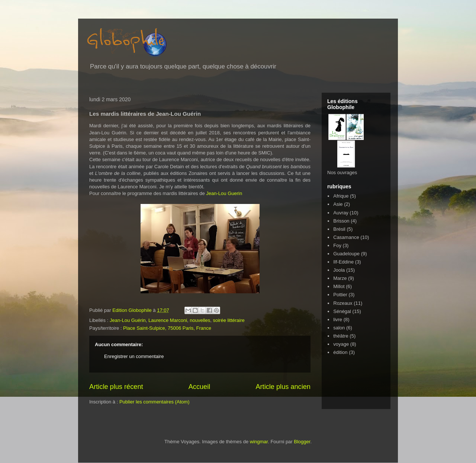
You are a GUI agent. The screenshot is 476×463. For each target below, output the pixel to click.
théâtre (341, 336)
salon (339, 328)
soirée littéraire (229, 320)
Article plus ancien (283, 387)
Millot (339, 286)
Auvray (341, 213)
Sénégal (342, 311)
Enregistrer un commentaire (134, 356)
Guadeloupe (346, 254)
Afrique (341, 196)
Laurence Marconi (168, 320)
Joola (339, 270)
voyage (341, 344)
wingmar (259, 442)
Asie (338, 204)
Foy (337, 245)
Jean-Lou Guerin (224, 193)
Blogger (302, 442)
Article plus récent (116, 387)
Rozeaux (343, 303)
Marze (340, 278)
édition (340, 352)
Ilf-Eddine (343, 262)
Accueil (200, 387)
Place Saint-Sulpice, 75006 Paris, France (167, 328)
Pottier (340, 295)
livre (338, 320)
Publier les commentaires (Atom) (155, 402)
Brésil (339, 229)
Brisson (341, 221)
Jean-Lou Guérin (128, 320)
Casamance (346, 237)
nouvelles (200, 320)
